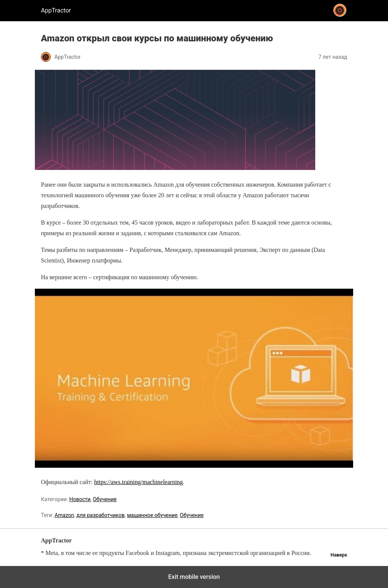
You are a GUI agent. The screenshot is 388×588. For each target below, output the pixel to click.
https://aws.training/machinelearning (138, 482)
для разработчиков (101, 515)
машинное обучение (152, 515)
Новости (80, 499)
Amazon (64, 515)
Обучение (105, 499)
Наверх (339, 555)
